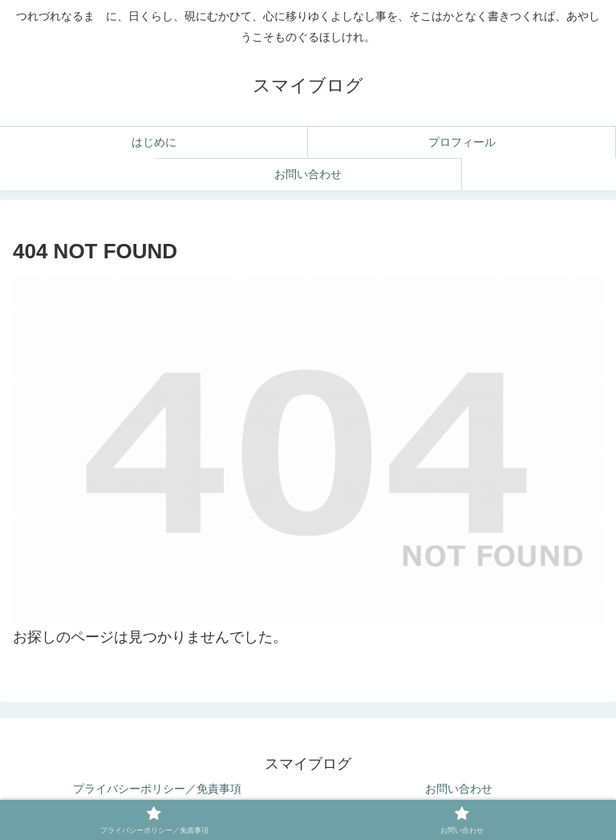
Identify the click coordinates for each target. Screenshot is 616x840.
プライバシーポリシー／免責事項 (157, 789)
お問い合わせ (459, 789)
